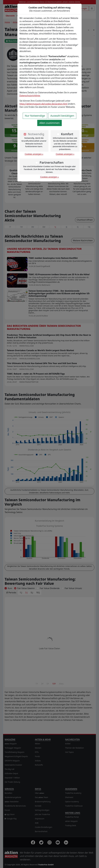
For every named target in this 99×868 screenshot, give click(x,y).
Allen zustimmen (50, 123)
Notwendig (36, 134)
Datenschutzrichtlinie (30, 96)
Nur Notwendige (35, 116)
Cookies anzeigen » (34, 154)
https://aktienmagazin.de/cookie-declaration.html (43, 104)
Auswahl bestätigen (62, 116)
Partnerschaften (52, 162)
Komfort (67, 134)
